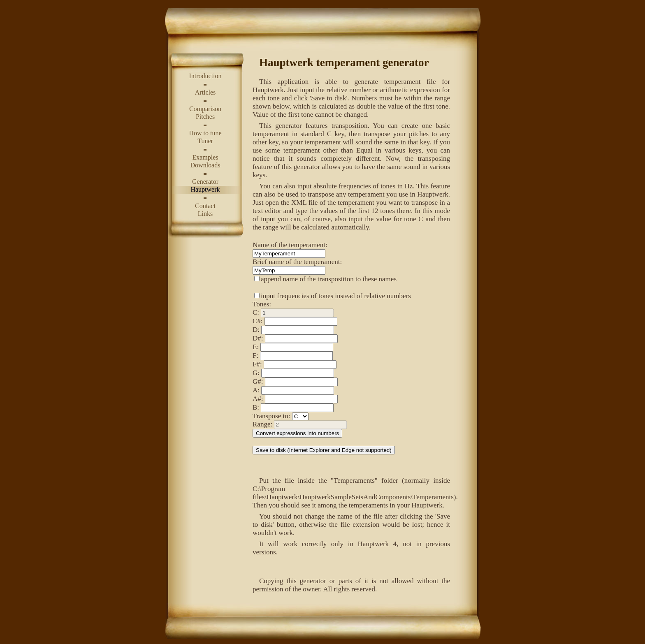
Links (205, 214)
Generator (205, 182)
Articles (205, 92)
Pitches (205, 117)
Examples (205, 157)
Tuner (205, 141)
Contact (205, 206)
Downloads (205, 165)
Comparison (205, 109)
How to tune (205, 133)
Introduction (205, 76)
